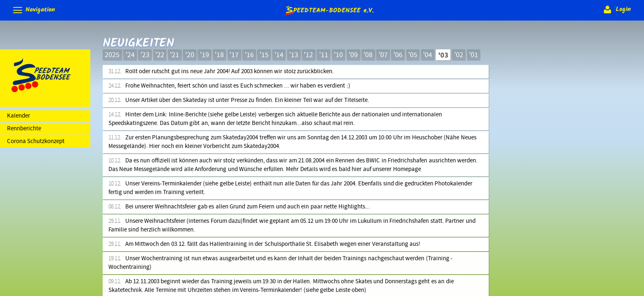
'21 (175, 55)
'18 (219, 55)
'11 (324, 55)
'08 (368, 55)
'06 (398, 55)
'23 (145, 55)
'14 (279, 55)
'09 (353, 55)
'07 (383, 55)
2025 (112, 55)
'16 (249, 55)
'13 (294, 55)
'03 (443, 55)
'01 (474, 55)
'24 (130, 55)
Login (616, 9)
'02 (459, 55)
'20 (190, 55)
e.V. (329, 10)
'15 (264, 55)
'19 (205, 55)
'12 (308, 55)
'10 (338, 55)
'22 (160, 55)
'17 (234, 55)
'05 (413, 55)
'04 (428, 55)
